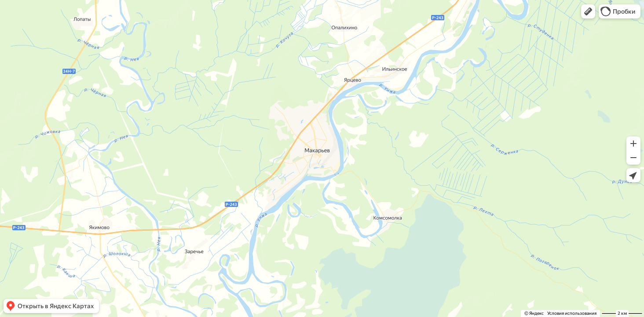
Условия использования (572, 313)
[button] (588, 11)
